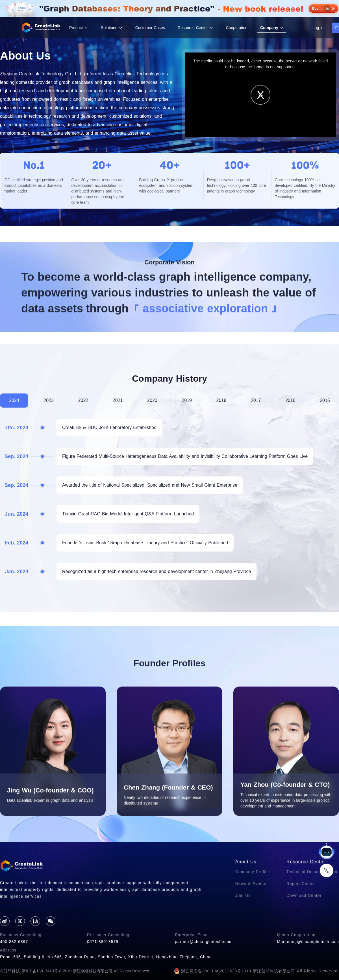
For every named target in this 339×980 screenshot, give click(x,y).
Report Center (301, 909)
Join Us (243, 921)
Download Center (304, 921)
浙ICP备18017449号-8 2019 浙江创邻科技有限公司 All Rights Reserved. (86, 971)
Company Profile (252, 898)
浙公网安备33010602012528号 (208, 971)
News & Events (251, 909)
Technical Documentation (312, 898)
